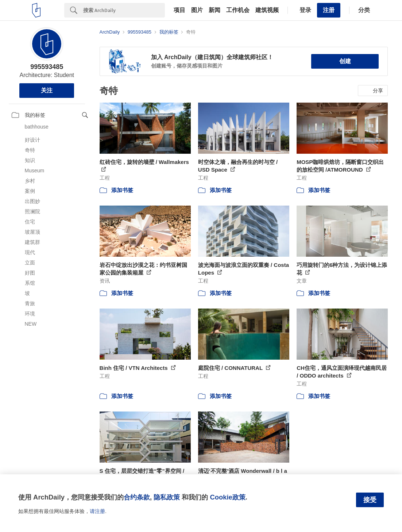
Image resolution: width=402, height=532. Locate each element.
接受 (370, 500)
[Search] (124, 10)
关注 (47, 90)
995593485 (47, 67)
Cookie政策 (227, 497)
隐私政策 (167, 497)
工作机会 (238, 10)
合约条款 (137, 497)
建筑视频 (267, 10)
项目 (179, 10)
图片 (197, 10)
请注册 (97, 511)
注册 (329, 10)
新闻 (214, 10)
